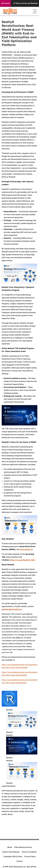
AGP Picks (5, 3)
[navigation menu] (34, 11)
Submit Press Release (11, 852)
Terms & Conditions (29, 852)
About (10, 847)
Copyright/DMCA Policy (13, 857)
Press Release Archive (23, 847)
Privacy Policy (30, 857)
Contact (20, 861)
